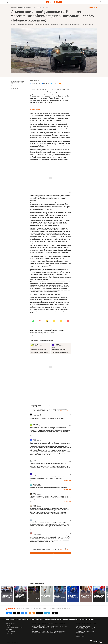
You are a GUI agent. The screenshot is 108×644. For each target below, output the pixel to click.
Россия (32, 330)
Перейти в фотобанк (28, 74)
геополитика (61, 330)
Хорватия (19, 8)
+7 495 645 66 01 (10, 633)
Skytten (35, 493)
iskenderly (35, 505)
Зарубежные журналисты (22, 620)
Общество (45, 609)
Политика (52, 333)
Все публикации (66, 609)
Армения (40, 330)
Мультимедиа (52, 609)
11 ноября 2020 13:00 (37, 8)
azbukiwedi (35, 520)
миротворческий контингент (36, 333)
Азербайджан (55, 330)
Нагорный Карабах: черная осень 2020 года (39, 335)
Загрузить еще (51, 553)
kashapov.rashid (37, 533)
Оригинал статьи (93, 8)
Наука (32, 609)
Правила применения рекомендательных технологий (75, 620)
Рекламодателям (39, 620)
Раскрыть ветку (67, 457)
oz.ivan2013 (35, 425)
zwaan (34, 461)
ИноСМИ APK (92, 620)
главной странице (64, 411)
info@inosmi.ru (9, 629)
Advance (14, 8)
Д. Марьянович (27, 8)
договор (45, 333)
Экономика (26, 609)
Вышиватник (36, 484)
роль (48, 333)
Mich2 (34, 439)
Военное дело (38, 609)
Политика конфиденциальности (53, 620)
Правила (69, 406)
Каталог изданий (10, 620)
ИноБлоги (59, 609)
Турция (36, 330)
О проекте (32, 620)
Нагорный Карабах (47, 330)
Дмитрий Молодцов (38, 414)
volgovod (35, 474)
